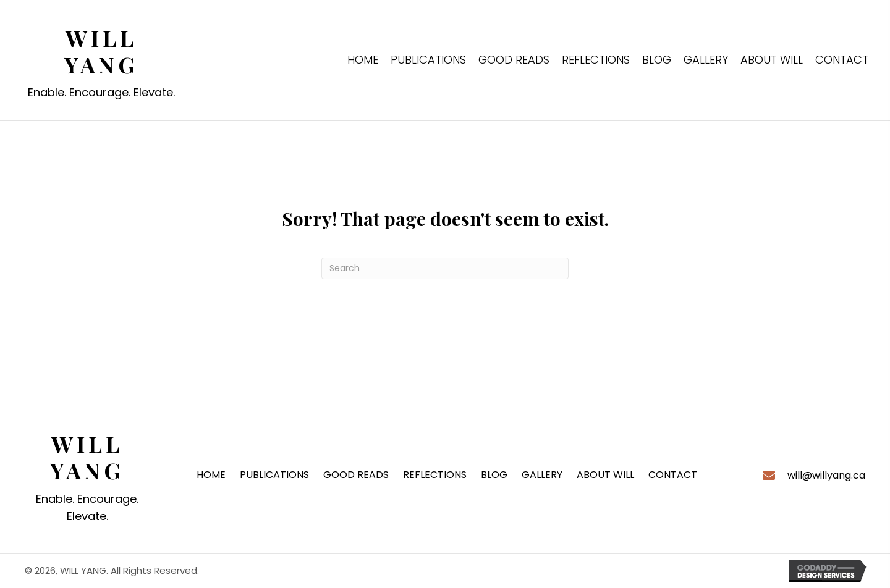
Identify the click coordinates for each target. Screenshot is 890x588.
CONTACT (673, 475)
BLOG (494, 475)
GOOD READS (356, 475)
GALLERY (542, 475)
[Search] (445, 268)
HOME (211, 475)
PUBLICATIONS (274, 475)
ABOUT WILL (605, 475)
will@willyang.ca (826, 475)
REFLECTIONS (435, 475)
